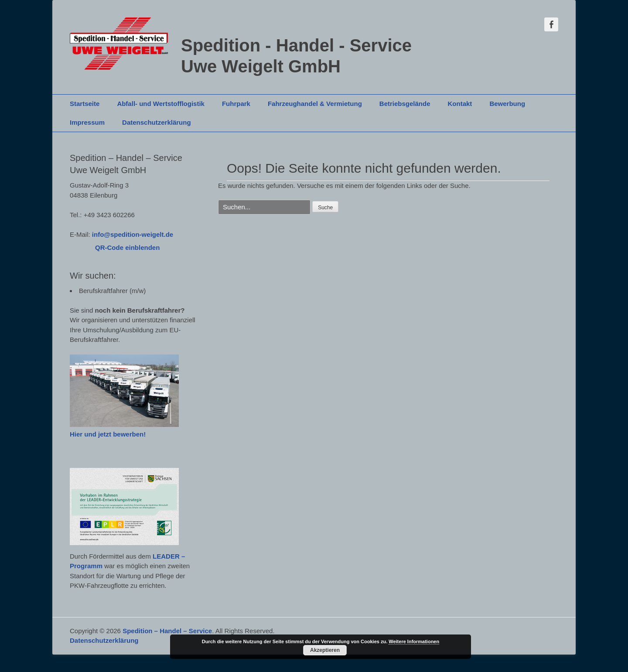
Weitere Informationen (414, 641)
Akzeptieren (325, 650)
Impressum (87, 122)
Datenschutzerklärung (157, 122)
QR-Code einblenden (127, 247)
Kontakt (460, 104)
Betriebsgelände (405, 104)
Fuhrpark (236, 104)
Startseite (85, 104)
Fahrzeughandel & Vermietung (315, 104)
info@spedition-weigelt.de (133, 234)
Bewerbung (507, 104)
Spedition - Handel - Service (296, 45)
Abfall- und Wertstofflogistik (161, 104)
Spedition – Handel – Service (167, 631)
